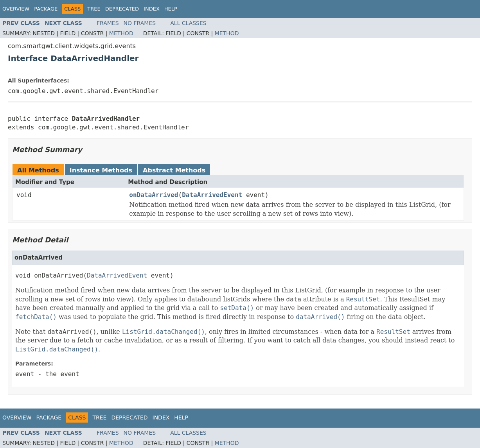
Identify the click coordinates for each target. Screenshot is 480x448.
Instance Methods (101, 170)
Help (171, 9)
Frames (108, 23)
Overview (16, 9)
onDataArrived (154, 195)
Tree (94, 9)
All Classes (188, 23)
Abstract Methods (174, 170)
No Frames (140, 23)
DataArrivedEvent (212, 195)
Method (121, 33)
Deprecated (122, 9)
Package (46, 9)
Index (152, 9)
